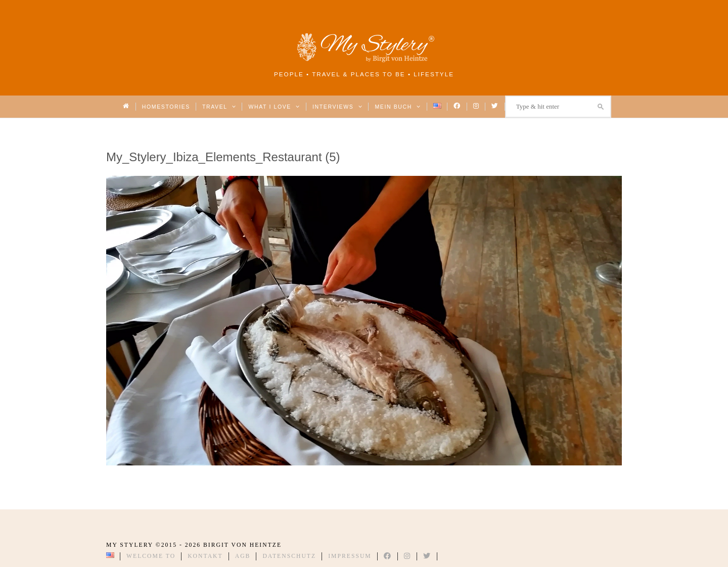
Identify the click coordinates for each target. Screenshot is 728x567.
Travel (219, 107)
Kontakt (205, 556)
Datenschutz (289, 556)
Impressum (350, 556)
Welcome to (151, 556)
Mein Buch (398, 107)
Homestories (166, 107)
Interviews (337, 107)
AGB (243, 556)
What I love (274, 107)
